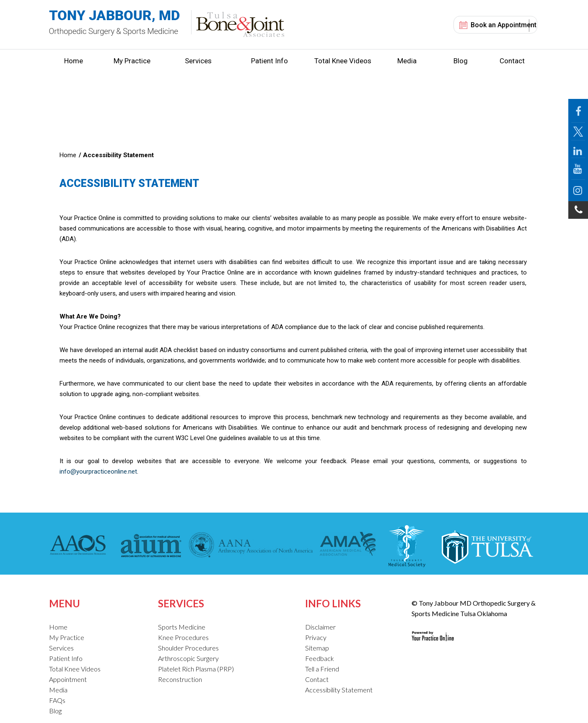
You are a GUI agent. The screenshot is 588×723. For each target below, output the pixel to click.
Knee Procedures (183, 637)
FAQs (57, 700)
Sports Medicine (182, 627)
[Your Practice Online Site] (433, 630)
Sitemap (317, 648)
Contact (512, 61)
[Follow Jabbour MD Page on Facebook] (578, 111)
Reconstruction (180, 679)
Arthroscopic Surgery (188, 658)
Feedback (320, 658)
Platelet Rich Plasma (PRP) (196, 669)
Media (407, 61)
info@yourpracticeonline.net (98, 472)
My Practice (132, 61)
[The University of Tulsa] (487, 546)
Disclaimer (320, 627)
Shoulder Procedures (188, 648)
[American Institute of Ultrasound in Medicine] (149, 546)
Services (198, 61)
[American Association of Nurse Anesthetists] (251, 546)
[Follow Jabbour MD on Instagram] (578, 190)
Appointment (68, 679)
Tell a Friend (322, 669)
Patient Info (269, 61)
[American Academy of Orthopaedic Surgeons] (80, 546)
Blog (461, 61)
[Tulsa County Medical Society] (407, 546)
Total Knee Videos (343, 61)
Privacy (316, 637)
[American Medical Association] (347, 546)
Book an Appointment (504, 25)
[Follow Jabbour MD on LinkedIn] (578, 149)
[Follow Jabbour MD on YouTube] (578, 169)
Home (74, 61)
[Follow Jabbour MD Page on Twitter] (578, 132)
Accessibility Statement (339, 690)
